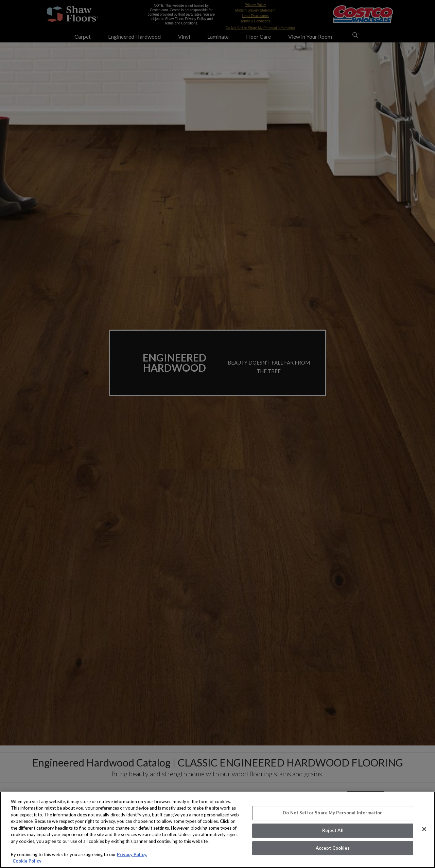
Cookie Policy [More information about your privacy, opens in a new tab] (27, 861)
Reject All (333, 830)
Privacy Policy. (132, 854)
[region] (217, 830)
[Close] (424, 829)
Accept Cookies (333, 848)
